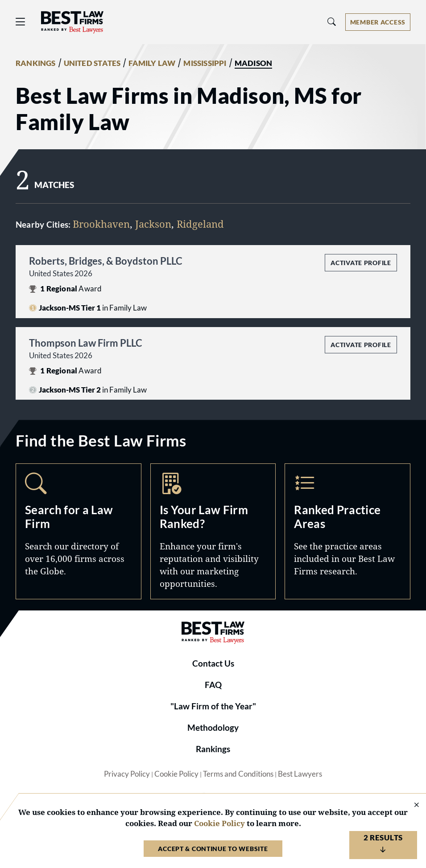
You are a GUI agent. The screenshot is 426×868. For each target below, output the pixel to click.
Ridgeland (200, 224)
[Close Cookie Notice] (411, 805)
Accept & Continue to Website (213, 849)
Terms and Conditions (238, 774)
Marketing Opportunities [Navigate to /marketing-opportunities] (213, 531)
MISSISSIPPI (205, 63)
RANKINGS (36, 63)
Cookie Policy (176, 774)
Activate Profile (361, 263)
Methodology (213, 728)
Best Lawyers (300, 774)
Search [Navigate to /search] (79, 531)
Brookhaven (101, 224)
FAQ (213, 685)
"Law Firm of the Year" (213, 706)
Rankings (213, 749)
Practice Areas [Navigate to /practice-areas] (347, 531)
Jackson (153, 224)
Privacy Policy (127, 774)
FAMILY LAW (152, 63)
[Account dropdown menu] (378, 22)
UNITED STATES (92, 63)
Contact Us (213, 663)
